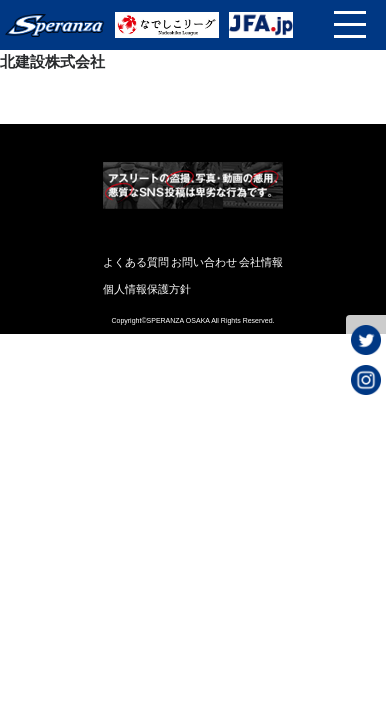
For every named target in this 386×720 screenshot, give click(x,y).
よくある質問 (136, 262)
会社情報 (261, 262)
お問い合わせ (204, 262)
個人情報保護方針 (147, 289)
